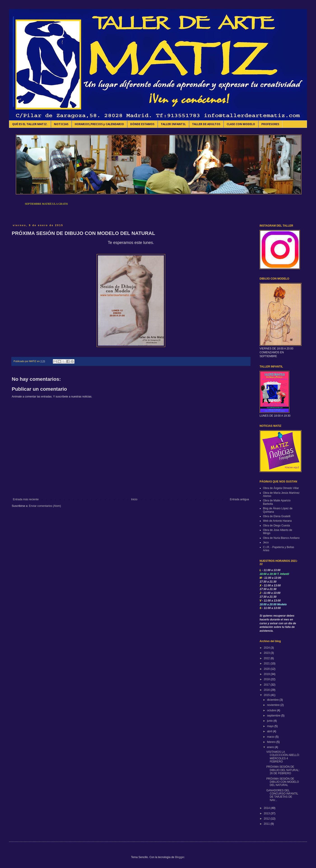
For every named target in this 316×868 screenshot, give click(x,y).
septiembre (274, 716)
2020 (267, 669)
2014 (267, 808)
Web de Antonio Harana (277, 521)
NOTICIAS (61, 124)
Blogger (180, 857)
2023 (267, 653)
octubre (272, 710)
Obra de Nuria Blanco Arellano (281, 538)
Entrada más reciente (26, 499)
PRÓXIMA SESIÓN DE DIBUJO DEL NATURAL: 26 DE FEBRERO (283, 770)
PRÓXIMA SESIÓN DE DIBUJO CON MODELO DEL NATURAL (283, 782)
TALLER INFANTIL (173, 124)
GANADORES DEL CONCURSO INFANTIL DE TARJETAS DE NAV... (282, 795)
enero (271, 747)
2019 (267, 674)
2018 (267, 679)
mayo (271, 726)
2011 (267, 824)
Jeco (266, 542)
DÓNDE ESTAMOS (142, 124)
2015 (267, 695)
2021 (267, 664)
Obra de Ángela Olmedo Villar (281, 488)
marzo (271, 737)
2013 (267, 813)
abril (270, 731)
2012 (267, 819)
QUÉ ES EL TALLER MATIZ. (30, 124)
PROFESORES (270, 124)
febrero (272, 742)
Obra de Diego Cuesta (276, 526)
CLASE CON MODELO (241, 124)
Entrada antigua (239, 499)
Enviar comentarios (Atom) (45, 506)
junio (270, 721)
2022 (267, 658)
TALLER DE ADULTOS (206, 124)
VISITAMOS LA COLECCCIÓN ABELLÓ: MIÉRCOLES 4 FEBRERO (283, 757)
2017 (267, 685)
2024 (267, 648)
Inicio (134, 499)
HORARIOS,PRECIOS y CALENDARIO (99, 124)
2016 (267, 690)
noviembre (274, 705)
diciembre (273, 700)
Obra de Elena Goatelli (277, 516)
